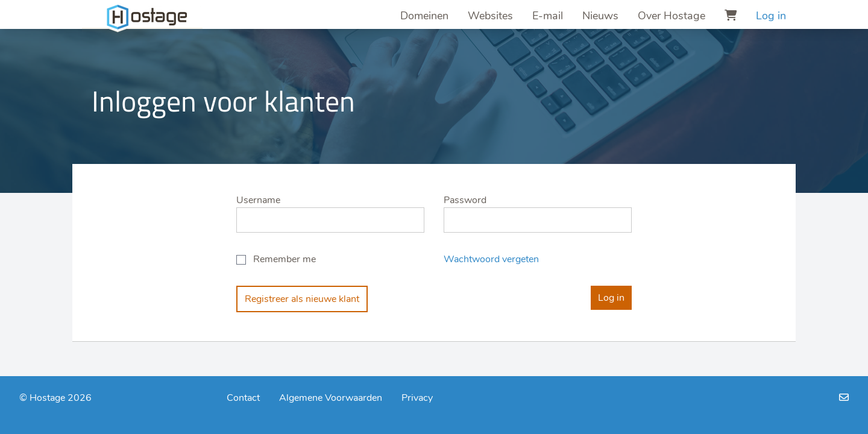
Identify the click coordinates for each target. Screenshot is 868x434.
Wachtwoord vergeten (491, 259)
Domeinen (424, 16)
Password (465, 200)
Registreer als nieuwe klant (302, 299)
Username (258, 200)
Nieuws (600, 16)
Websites (490, 16)
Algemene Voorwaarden (331, 398)
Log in (771, 16)
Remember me (285, 259)
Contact (243, 398)
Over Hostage (671, 16)
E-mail (548, 16)
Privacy (417, 398)
